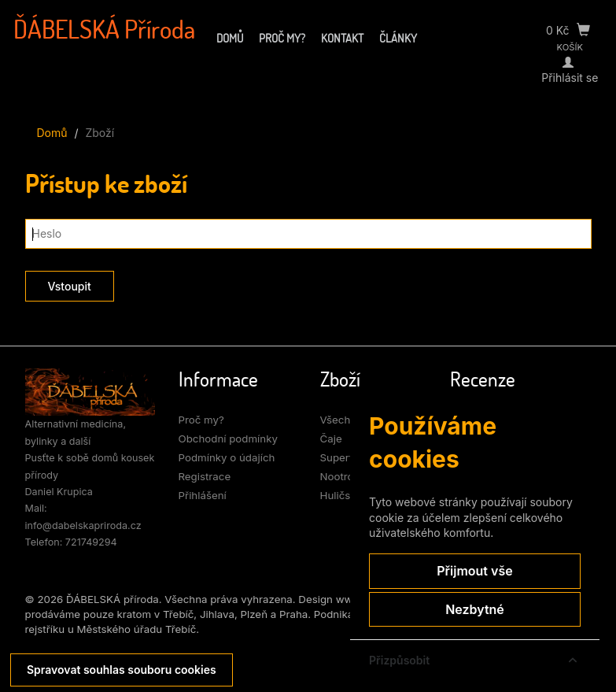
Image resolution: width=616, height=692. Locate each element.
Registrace (205, 476)
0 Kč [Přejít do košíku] (568, 30)
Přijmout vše (474, 571)
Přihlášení (203, 495)
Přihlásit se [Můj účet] (570, 78)
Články (398, 38)
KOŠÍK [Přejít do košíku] (570, 47)
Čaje (331, 439)
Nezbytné (475, 609)
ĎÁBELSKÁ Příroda (104, 29)
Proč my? (282, 38)
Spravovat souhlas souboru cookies (122, 670)
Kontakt (342, 38)
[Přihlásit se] (570, 62)
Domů (230, 38)
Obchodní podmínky (228, 439)
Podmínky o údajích (227, 457)
